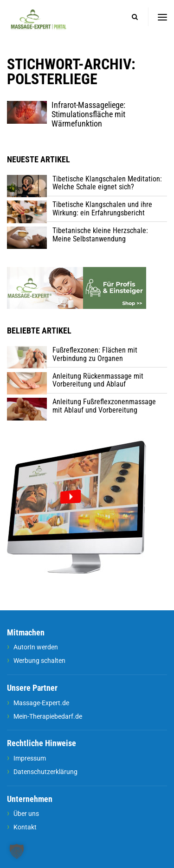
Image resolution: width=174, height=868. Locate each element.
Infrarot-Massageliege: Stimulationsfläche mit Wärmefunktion (88, 114)
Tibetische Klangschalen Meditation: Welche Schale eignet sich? (107, 183)
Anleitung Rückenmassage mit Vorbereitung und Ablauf (98, 380)
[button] (17, 851)
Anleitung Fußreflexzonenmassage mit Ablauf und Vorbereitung (104, 406)
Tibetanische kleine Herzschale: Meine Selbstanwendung (100, 235)
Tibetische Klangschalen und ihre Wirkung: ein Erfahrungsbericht (102, 209)
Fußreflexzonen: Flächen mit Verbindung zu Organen (95, 354)
